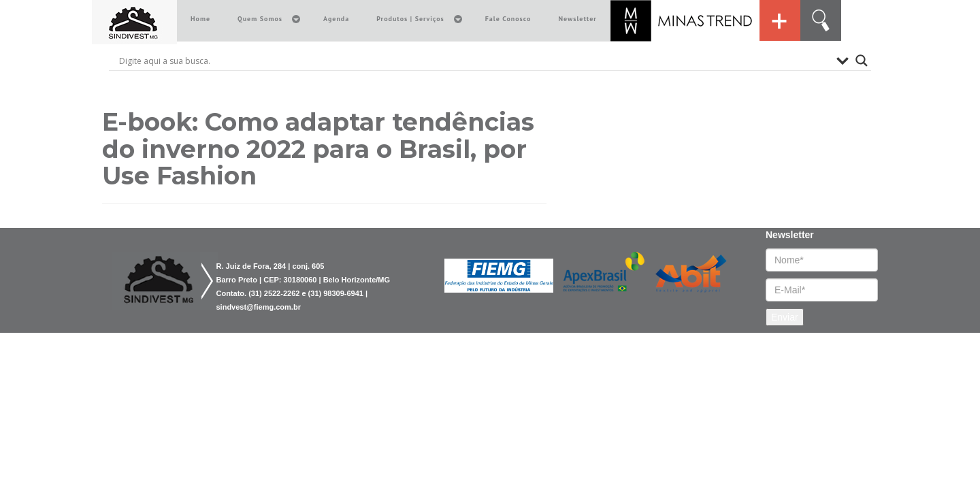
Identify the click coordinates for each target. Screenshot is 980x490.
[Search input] (474, 61)
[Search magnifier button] (862, 61)
